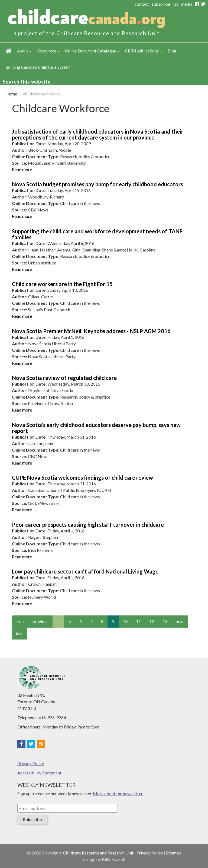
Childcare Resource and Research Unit (98, 853)
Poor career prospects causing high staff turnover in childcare (88, 525)
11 (138, 621)
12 (152, 621)
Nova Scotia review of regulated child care (64, 378)
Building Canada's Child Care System (38, 67)
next (180, 621)
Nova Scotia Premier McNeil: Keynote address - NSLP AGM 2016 (91, 331)
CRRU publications (144, 51)
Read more (22, 169)
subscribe (161, 4)
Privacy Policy (31, 763)
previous (40, 621)
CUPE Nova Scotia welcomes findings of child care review (82, 478)
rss (175, 4)
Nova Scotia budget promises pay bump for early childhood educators (97, 184)
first (20, 621)
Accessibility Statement (39, 773)
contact (142, 4)
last (19, 633)
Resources (48, 51)
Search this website (27, 82)
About (24, 51)
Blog (172, 51)
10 (125, 621)
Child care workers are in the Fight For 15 (62, 284)
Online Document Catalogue (92, 51)
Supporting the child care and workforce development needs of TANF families (97, 234)
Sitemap (174, 853)
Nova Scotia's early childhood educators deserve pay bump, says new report (96, 428)
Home (9, 51)
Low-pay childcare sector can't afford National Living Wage (85, 571)
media (187, 4)
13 (165, 621)
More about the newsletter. (118, 794)
